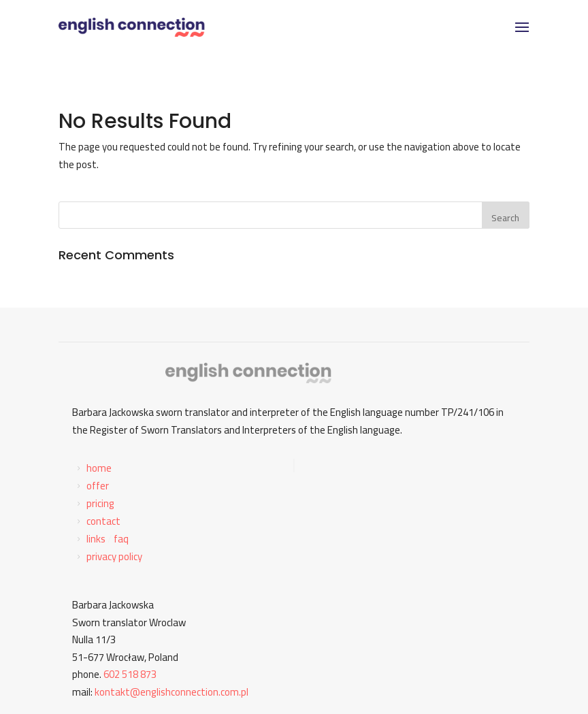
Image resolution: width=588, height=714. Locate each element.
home (99, 468)
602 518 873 (130, 674)
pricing (100, 503)
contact (103, 521)
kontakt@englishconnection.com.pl (171, 692)
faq (121, 539)
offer (98, 486)
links (96, 539)
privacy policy (114, 556)
